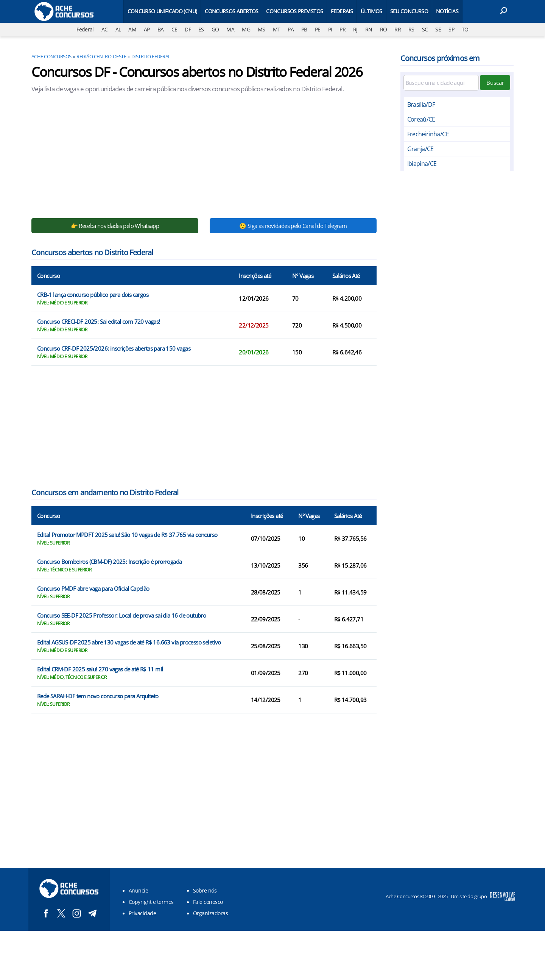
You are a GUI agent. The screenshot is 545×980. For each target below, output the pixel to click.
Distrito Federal (151, 56)
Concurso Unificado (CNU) (162, 11)
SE (438, 29)
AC (105, 29)
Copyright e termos (151, 902)
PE (318, 29)
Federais (342, 11)
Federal (85, 29)
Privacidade (142, 913)
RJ (355, 29)
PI (330, 29)
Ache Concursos (51, 56)
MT (277, 29)
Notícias (447, 11)
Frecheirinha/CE (428, 134)
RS (411, 29)
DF (188, 29)
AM (132, 29)
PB (304, 29)
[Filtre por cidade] (441, 83)
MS (262, 29)
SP (451, 29)
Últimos (371, 11)
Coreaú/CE (421, 119)
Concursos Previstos (294, 11)
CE (174, 29)
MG (246, 29)
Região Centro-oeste (101, 56)
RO (384, 29)
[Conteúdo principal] (272, 465)
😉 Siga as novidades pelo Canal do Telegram (293, 226)
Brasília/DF (421, 105)
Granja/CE (420, 149)
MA (230, 29)
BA (161, 29)
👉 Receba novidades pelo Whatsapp (115, 226)
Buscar (495, 83)
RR (398, 29)
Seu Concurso (409, 11)
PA (291, 29)
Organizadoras (210, 913)
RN (369, 29)
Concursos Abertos (231, 11)
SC (425, 29)
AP (147, 29)
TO (465, 29)
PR (343, 29)
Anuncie (138, 890)
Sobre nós (205, 890)
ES (201, 29)
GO (215, 29)
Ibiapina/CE (422, 164)
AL (118, 29)
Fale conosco (208, 902)
